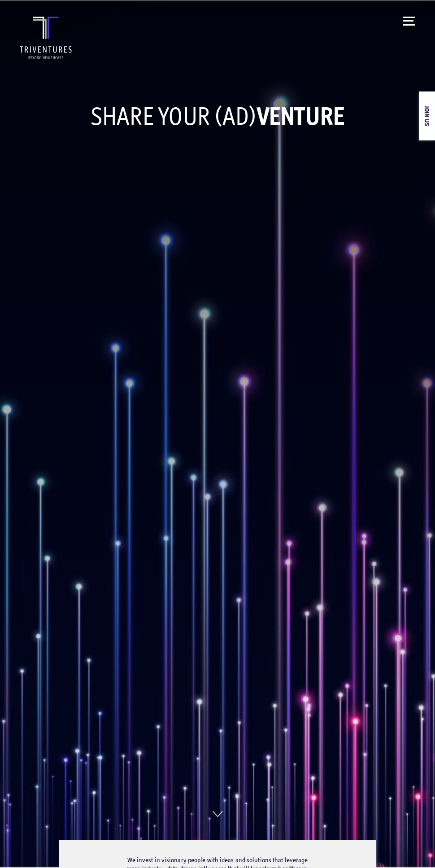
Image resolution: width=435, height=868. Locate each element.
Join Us (427, 116)
